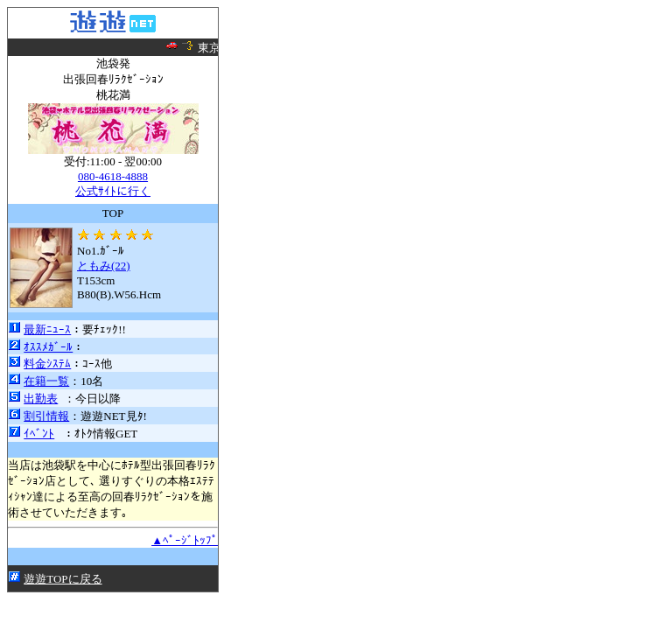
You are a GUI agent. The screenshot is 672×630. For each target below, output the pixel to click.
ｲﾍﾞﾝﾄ (39, 434)
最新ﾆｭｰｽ (47, 329)
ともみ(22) (104, 266)
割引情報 (46, 416)
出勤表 (41, 399)
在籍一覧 (46, 381)
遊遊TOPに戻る (63, 579)
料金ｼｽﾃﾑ (47, 364)
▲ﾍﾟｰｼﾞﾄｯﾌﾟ (185, 540)
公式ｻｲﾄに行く (113, 191)
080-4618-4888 (113, 176)
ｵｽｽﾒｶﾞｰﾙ (48, 347)
